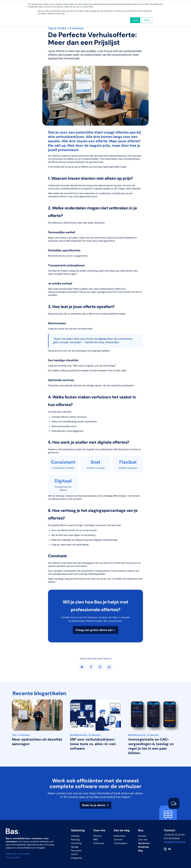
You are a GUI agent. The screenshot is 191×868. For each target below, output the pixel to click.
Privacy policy (13, 857)
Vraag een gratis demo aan (94, 630)
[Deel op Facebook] (91, 667)
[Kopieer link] (109, 667)
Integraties (76, 858)
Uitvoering (76, 843)
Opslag (75, 847)
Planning (75, 840)
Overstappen (121, 843)
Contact (142, 836)
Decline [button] (147, 20)
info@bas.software (175, 842)
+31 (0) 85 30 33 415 (174, 835)
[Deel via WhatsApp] (100, 667)
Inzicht (74, 854)
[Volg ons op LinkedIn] (82, 667)
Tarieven (118, 840)
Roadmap (143, 847)
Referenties (120, 836)
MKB (95, 840)
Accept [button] (135, 20)
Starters (97, 836)
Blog (140, 851)
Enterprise (99, 843)
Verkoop (75, 836)
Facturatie (76, 851)
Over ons (143, 840)
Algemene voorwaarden (18, 854)
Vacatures (144, 843)
